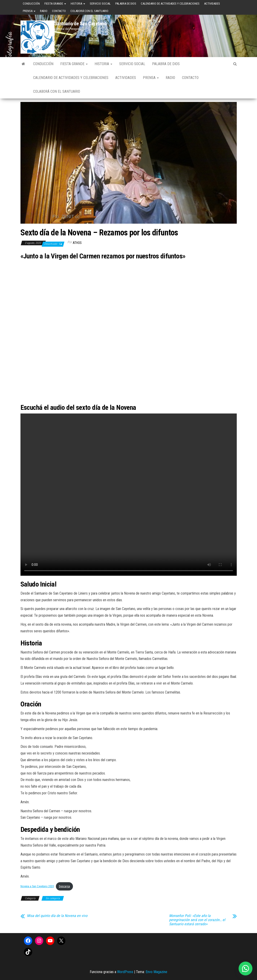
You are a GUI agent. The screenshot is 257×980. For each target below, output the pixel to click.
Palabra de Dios (126, 4)
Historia (78, 4)
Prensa (29, 11)
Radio (44, 11)
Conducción (31, 4)
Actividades (212, 4)
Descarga (64, 886)
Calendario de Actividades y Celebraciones (170, 4)
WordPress (125, 972)
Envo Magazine (156, 972)
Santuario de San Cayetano (81, 24)
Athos (77, 243)
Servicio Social (100, 4)
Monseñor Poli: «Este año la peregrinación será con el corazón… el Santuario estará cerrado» (197, 920)
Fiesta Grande (55, 4)
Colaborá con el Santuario (89, 11)
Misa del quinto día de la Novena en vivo (57, 916)
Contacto (59, 11)
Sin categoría (53, 898)
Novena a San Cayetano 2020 (37, 886)
